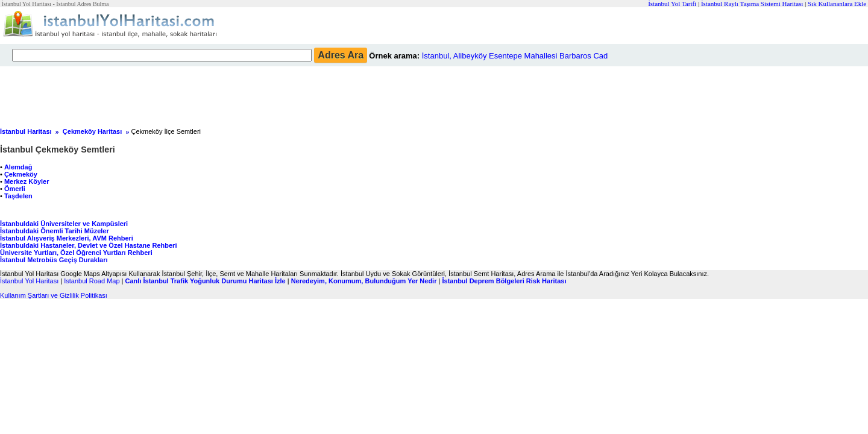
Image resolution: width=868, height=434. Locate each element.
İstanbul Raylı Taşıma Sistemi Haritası (752, 4)
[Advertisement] (292, 93)
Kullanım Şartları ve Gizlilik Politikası (54, 295)
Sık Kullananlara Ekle (837, 4)
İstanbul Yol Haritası (29, 281)
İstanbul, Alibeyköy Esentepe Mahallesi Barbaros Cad (515, 56)
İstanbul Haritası (26, 131)
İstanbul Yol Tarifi (672, 4)
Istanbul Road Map (92, 281)
